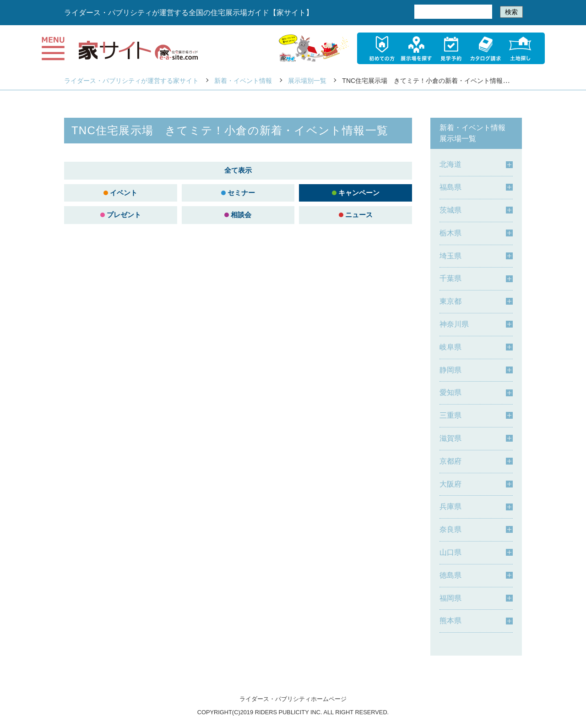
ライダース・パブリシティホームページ (293, 699)
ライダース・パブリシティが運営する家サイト (131, 81)
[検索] (452, 12)
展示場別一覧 (307, 81)
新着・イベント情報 (243, 81)
